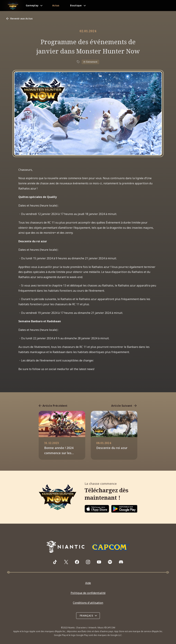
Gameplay (32, 5)
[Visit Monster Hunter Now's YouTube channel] (99, 562)
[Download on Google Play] (124, 509)
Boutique (76, 5)
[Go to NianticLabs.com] (66, 547)
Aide (88, 583)
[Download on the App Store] (97, 509)
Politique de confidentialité (88, 593)
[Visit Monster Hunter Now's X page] (66, 562)
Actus (56, 5)
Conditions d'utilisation (88, 603)
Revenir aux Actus (19, 19)
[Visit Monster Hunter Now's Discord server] (121, 562)
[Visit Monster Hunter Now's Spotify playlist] (110, 562)
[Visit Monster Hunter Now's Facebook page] (77, 562)
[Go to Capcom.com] (110, 547)
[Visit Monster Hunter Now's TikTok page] (55, 562)
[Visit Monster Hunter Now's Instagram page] (88, 562)
